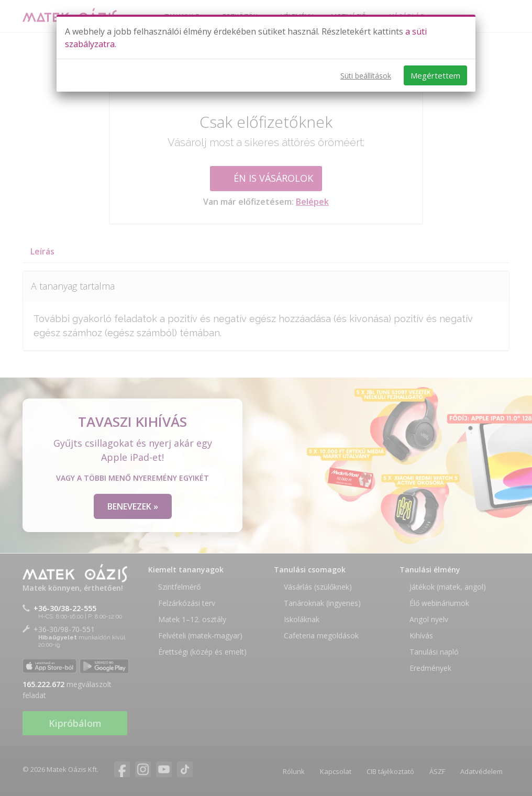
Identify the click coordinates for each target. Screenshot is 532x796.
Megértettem (435, 75)
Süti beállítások (366, 76)
